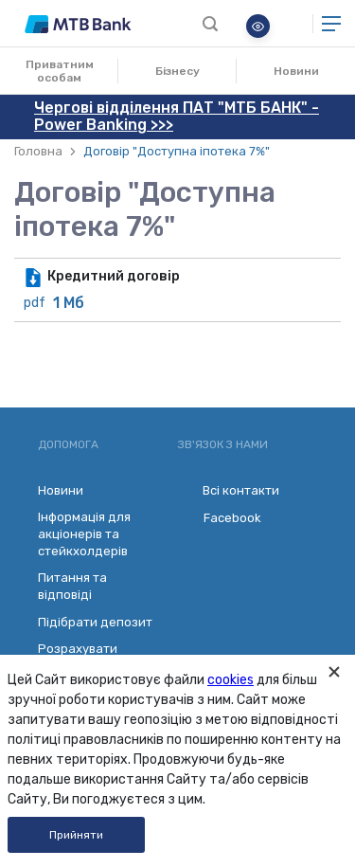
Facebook (220, 518)
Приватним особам (60, 71)
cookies (231, 680)
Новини (296, 71)
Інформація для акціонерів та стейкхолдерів (84, 534)
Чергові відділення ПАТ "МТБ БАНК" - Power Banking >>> (177, 116)
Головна (38, 151)
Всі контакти (229, 490)
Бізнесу (177, 71)
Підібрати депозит (95, 622)
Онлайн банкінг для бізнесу (292, 24)
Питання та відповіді (72, 586)
